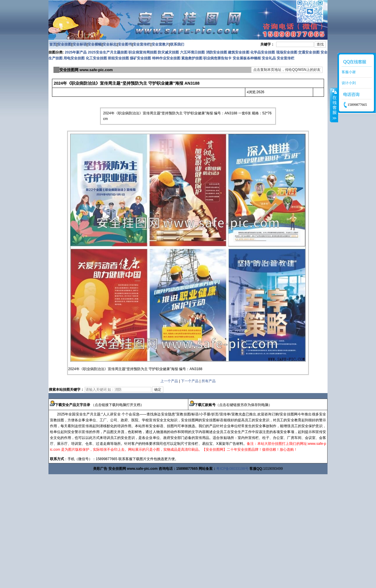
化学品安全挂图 (263, 52)
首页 (53, 44)
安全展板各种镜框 (247, 58)
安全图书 (125, 44)
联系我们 (177, 44)
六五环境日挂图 (192, 52)
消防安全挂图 (216, 52)
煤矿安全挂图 (140, 58)
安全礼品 (269, 58)
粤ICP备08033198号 (232, 469)
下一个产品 (190, 381)
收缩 (334, 105)
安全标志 (110, 44)
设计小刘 (349, 83)
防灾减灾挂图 (168, 52)
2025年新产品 (76, 52)
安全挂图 (64, 44)
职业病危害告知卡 (217, 58)
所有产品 (209, 381)
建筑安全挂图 (239, 52)
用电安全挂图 (74, 58)
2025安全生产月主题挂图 (108, 52)
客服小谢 (349, 72)
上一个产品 (169, 381)
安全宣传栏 (142, 44)
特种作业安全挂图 (167, 58)
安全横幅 (95, 44)
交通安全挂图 (309, 52)
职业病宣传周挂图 (142, 52)
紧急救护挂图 (192, 58)
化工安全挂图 (96, 58)
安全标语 (80, 44)
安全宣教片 (160, 44)
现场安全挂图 (287, 52)
